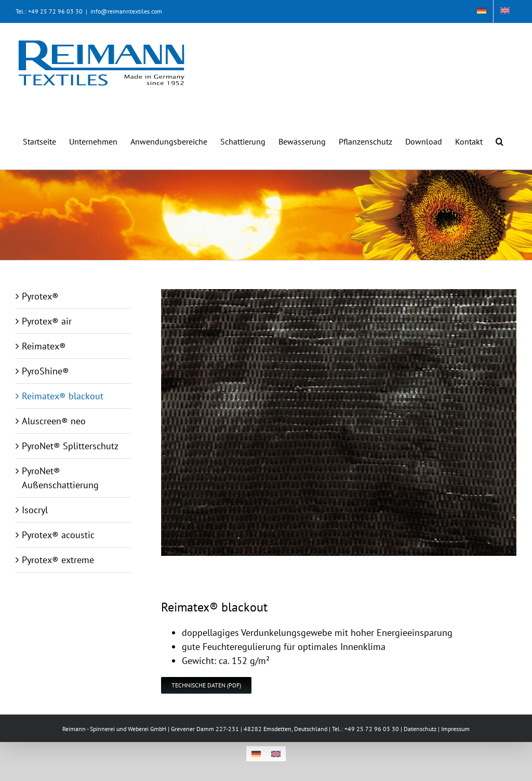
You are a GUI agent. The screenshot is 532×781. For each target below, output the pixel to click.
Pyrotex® (40, 296)
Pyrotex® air (47, 321)
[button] (500, 136)
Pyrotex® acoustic (58, 535)
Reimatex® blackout (63, 396)
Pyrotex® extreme (58, 560)
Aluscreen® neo (54, 421)
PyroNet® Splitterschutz (70, 446)
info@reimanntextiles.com (126, 11)
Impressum (455, 729)
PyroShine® (45, 371)
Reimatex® (44, 346)
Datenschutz (420, 729)
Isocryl (35, 510)
